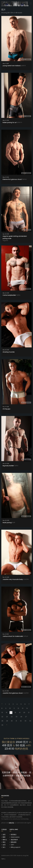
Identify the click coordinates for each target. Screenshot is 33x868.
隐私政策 (14, 842)
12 (18, 708)
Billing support (16, 847)
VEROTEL (11, 823)
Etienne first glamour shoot (12, 179)
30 (12, 721)
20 (24, 712)
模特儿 (5, 839)
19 (20, 712)
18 (15, 712)
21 (29, 712)
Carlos (18, 295)
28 (2, 721)
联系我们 (14, 834)
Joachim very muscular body (13, 579)
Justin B (23, 65)
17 (11, 712)
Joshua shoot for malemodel (13, 636)
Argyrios (5, 240)
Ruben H (19, 122)
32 (21, 721)
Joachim (26, 579)
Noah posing (7, 522)
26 (21, 716)
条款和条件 (14, 839)
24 (12, 716)
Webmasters (15, 837)
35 (2, 725)
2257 (12, 844)
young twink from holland (11, 65)
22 (2, 716)
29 (7, 721)
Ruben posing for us (9, 122)
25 (16, 716)
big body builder (8, 465)
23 (7, 716)
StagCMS (26, 855)
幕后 (4, 842)
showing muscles (9, 352)
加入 (4, 847)
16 (7, 712)
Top (3, 859)
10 (10, 708)
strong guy (6, 409)
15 (2, 712)
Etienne (24, 179)
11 (14, 708)
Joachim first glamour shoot (13, 693)
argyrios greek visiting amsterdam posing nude (15, 237)
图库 (4, 837)
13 (23, 708)
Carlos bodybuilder (9, 295)
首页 (4, 834)
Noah (13, 522)
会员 (4, 844)
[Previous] (2, 704)
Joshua (25, 636)
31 (16, 721)
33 (25, 721)
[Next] (7, 725)
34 (30, 721)
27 (26, 716)
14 (27, 708)
